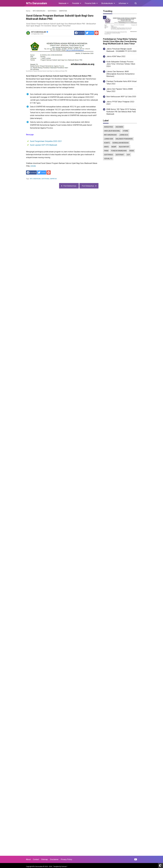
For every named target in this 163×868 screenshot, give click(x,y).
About (28, 859)
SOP (128, 155)
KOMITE (107, 143)
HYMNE (126, 131)
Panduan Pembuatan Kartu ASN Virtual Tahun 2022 (121, 83)
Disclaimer (54, 859)
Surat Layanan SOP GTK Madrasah (44, 145)
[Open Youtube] (136, 859)
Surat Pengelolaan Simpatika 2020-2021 (46, 141)
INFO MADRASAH (35, 179)
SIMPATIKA (53, 179)
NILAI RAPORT (124, 147)
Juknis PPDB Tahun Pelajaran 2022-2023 (121, 103)
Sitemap (44, 859)
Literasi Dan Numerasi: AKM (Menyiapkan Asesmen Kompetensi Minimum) (120, 74)
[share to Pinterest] (96, 33)
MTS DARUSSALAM (40, 32)
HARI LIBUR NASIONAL (112, 131)
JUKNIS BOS (124, 135)
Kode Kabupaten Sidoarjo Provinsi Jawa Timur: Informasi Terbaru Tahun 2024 (121, 64)
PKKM (106, 151)
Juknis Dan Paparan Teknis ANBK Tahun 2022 (120, 90)
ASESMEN (119, 127)
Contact (36, 859)
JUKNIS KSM (109, 139)
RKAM (132, 151)
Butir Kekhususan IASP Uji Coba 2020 (121, 97)
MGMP (114, 147)
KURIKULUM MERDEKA (121, 143)
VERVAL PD (108, 159)
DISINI (33, 166)
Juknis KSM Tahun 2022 (116, 56)
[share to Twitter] (90, 33)
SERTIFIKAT (120, 155)
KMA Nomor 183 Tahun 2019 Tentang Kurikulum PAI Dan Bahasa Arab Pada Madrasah (121, 112)
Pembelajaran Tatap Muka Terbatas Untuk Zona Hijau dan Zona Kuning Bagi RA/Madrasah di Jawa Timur (120, 41)
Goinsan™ (64, 867)
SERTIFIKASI (45, 179)
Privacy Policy (66, 859)
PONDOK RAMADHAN (119, 151)
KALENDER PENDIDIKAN (124, 139)
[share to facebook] (79, 33)
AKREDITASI (108, 127)
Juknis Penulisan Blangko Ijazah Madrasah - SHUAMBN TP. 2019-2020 (121, 50)
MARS (106, 147)
